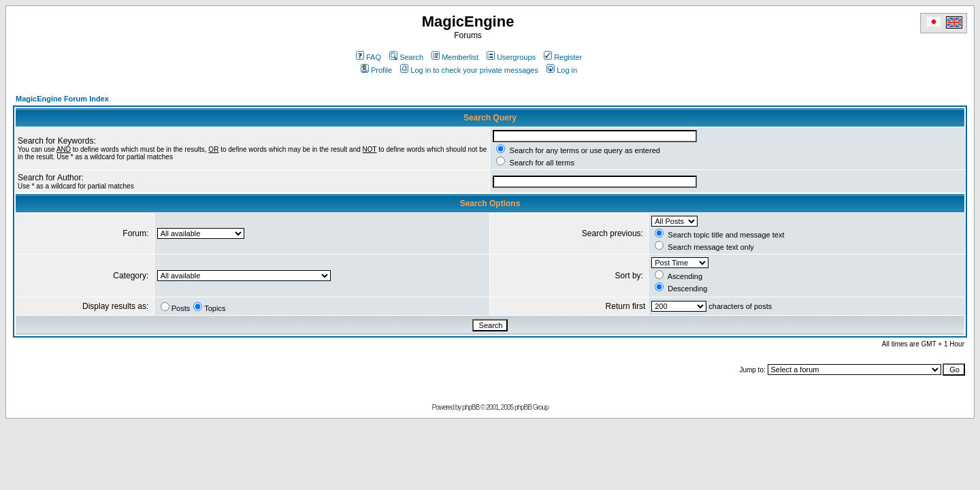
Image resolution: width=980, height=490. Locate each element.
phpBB (471, 407)
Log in (562, 70)
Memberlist (455, 57)
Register (563, 57)
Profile (376, 70)
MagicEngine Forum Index (62, 99)
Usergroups (511, 57)
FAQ (369, 57)
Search (406, 57)
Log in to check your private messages (469, 70)
